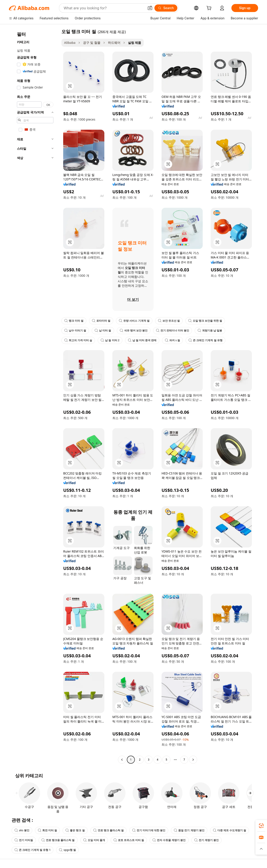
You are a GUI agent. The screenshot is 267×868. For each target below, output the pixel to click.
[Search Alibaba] (104, 8)
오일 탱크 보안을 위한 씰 (205, 321)
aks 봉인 (22, 830)
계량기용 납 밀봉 (210, 330)
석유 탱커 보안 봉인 (134, 330)
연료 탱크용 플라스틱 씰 (58, 840)
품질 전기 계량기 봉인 (189, 830)
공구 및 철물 (92, 43)
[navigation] (34, 396)
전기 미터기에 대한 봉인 (149, 830)
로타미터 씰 (101, 321)
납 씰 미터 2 (110, 340)
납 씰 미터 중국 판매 (142, 340)
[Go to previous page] (122, 760)
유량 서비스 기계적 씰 (134, 321)
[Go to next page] (193, 760)
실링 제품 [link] (135, 43)
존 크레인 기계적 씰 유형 (205, 340)
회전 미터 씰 (47, 830)
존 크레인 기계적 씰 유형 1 (32, 850)
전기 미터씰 (24, 840)
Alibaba (70, 43)
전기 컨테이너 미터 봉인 (173, 330)
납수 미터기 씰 (75, 330)
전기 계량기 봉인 (206, 840)
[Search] (166, 8)
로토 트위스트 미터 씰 (129, 840)
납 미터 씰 (103, 330)
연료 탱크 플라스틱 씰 (108, 830)
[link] (261, 826)
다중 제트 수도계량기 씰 (230, 830)
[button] (150, 8)
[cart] (210, 9)
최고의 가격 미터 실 (78, 340)
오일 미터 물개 (94, 840)
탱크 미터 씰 (74, 321)
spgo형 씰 (67, 850)
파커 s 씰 (172, 340)
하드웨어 (114, 43)
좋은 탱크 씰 (75, 830)
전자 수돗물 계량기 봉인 (169, 840)
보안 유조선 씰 (169, 321)
